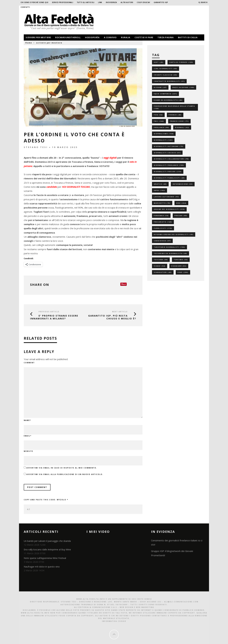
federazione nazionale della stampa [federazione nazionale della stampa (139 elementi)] (174, 107)
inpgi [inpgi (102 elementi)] (160, 190)
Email (28, 436)
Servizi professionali (62, 2)
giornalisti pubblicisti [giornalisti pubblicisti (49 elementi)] (169, 178)
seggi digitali (110, 158)
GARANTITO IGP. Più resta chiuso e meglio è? (112, 317)
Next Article (120, 312)
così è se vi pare (144, 37)
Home (29, 43)
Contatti (25, 7)
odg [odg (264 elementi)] (181, 203)
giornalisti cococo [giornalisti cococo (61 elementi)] (167, 153)
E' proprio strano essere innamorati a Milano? (54, 317)
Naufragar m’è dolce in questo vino (42, 567)
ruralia (126, 37)
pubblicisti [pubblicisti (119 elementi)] (163, 228)
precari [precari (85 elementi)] (181, 216)
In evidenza (111, 2)
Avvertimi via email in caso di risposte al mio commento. (62, 468)
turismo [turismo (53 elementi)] (181, 260)
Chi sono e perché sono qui (34, 2)
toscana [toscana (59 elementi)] (161, 260)
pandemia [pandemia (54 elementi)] (161, 216)
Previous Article (49, 312)
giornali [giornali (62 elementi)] (182, 127)
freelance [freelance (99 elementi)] (161, 127)
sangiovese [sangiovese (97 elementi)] (162, 241)
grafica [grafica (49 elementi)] (160, 184)
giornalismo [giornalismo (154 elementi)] (164, 134)
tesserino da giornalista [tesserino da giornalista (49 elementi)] (171, 253)
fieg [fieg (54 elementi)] (158, 115)
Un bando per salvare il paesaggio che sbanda (47, 541)
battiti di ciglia (188, 37)
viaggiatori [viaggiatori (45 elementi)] (163, 272)
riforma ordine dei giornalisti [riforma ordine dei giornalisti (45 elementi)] (174, 234)
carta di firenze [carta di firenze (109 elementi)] (181, 62)
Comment (29, 363)
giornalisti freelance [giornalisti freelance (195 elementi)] (169, 165)
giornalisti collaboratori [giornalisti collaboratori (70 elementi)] (171, 159)
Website (28, 451)
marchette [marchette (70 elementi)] (162, 203)
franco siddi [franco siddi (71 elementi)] (179, 121)
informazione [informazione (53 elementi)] (183, 184)
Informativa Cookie (114, 621)
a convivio (110, 37)
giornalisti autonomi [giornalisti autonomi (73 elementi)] (169, 146)
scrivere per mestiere (38, 37)
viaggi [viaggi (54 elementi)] (160, 266)
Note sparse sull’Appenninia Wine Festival (45, 558)
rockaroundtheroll (68, 37)
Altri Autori (127, 2)
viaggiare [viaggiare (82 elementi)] (179, 266)
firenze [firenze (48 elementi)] (175, 115)
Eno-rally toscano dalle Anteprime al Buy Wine (47, 549)
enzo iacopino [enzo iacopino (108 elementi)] (183, 87)
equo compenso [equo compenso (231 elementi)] (165, 94)
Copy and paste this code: (46, 500)
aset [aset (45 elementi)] (159, 62)
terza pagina (166, 37)
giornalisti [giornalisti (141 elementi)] (163, 140)
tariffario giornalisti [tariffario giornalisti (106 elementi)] (169, 247)
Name (27, 420)
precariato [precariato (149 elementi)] (163, 222)
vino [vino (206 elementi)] (183, 272)
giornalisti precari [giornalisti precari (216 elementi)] (168, 171)
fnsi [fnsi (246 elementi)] (159, 121)
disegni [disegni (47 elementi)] (160, 87)
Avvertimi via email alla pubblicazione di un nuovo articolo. (65, 474)
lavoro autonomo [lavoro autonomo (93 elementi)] (166, 197)
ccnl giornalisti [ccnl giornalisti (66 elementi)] (166, 69)
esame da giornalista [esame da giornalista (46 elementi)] (168, 100)
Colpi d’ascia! (143, 2)
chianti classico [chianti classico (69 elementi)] (166, 75)
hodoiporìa (92, 37)
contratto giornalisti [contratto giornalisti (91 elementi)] (169, 81)
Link (100, 2)
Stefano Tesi (36, 147)
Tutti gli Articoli (86, 2)
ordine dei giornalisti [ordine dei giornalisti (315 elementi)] (169, 209)
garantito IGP (161, 2)
